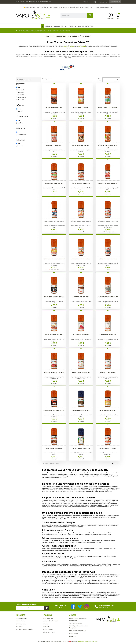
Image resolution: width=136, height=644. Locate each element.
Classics (21, 92)
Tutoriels (86, 2)
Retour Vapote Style (21, 618)
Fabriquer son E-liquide (49, 632)
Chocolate (66, 47)
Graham (72, 47)
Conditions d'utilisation (75, 623)
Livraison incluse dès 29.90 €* (51, 621)
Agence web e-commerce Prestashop (88, 641)
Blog (94, 2)
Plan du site (72, 636)
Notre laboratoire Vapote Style (77, 631)
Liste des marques (48, 629)
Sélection (45, 624)
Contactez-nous (115, 2)
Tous (19, 87)
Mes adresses (20, 626)
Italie (20, 146)
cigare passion (82, 47)
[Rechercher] (77, 15)
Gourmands (22, 97)
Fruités (21, 95)
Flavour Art (22, 134)
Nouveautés (46, 626)
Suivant (116, 464)
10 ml (20, 123)
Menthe (21, 100)
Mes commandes (21, 624)
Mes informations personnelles (24, 629)
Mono (20, 111)
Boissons (21, 90)
